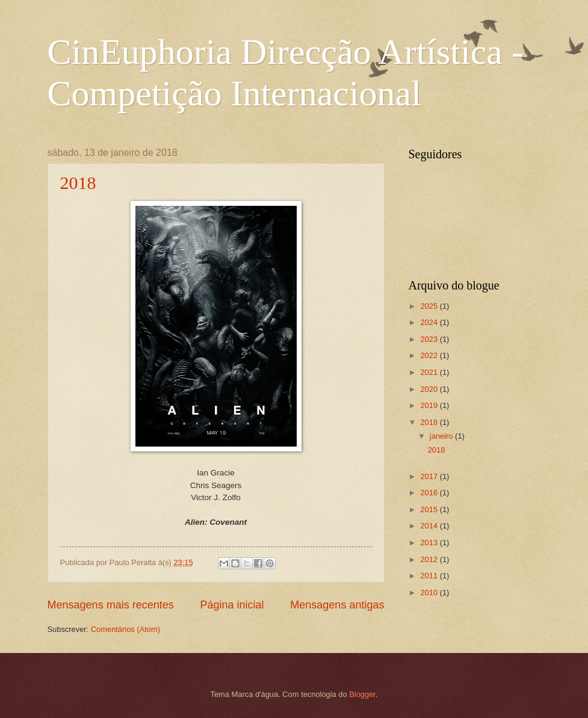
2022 (430, 355)
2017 (430, 476)
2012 (430, 559)
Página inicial (232, 605)
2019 (430, 405)
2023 (430, 339)
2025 (430, 306)
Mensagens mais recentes (111, 605)
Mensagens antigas (337, 605)
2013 (430, 543)
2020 (430, 389)
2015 (430, 509)
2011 (430, 576)
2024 (430, 322)
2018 (78, 183)
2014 (430, 526)
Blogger (362, 694)
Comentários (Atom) (125, 629)
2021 (430, 372)
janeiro (442, 436)
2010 (430, 593)
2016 (430, 493)
